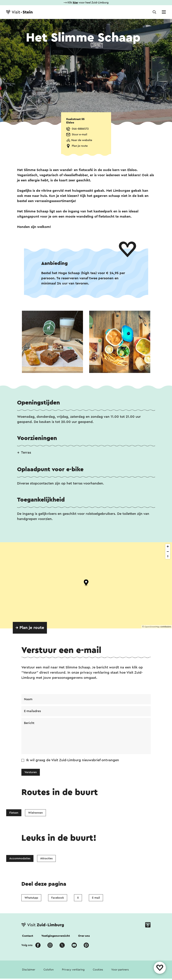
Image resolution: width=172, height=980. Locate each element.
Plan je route (80, 146)
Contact (28, 936)
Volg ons (27, 945)
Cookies (98, 970)
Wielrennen (35, 813)
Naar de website (82, 140)
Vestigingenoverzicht (56, 936)
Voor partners (120, 970)
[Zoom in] (168, 546)
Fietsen (14, 813)
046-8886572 (80, 129)
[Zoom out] (168, 551)
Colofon (49, 970)
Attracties (46, 858)
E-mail (96, 898)
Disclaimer (29, 970)
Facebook (58, 898)
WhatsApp (31, 898)
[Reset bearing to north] (168, 556)
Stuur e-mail (79, 134)
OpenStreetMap (152, 627)
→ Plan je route (30, 628)
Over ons (84, 936)
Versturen (31, 772)
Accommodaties (20, 858)
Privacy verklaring (73, 970)
